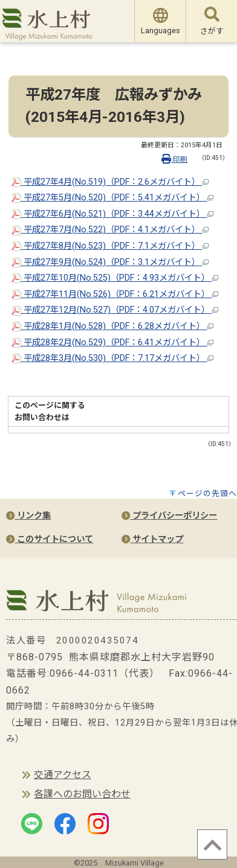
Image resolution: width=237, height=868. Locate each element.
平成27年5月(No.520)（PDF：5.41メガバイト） (112, 198)
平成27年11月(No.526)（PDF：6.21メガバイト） (115, 294)
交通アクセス (63, 775)
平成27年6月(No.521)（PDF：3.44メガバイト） (112, 214)
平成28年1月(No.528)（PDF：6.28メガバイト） (112, 326)
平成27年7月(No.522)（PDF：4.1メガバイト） (110, 230)
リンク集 (28, 516)
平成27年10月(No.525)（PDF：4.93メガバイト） (115, 278)
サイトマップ (152, 539)
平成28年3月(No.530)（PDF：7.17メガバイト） (112, 358)
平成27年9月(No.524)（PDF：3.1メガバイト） (110, 262)
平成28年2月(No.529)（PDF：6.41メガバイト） (112, 343)
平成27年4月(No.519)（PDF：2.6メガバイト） (110, 182)
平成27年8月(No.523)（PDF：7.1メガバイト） (110, 246)
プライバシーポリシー (169, 516)
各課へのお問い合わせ (82, 794)
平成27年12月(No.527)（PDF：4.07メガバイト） (115, 310)
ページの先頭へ (207, 493)
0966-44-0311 (84, 673)
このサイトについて (50, 539)
